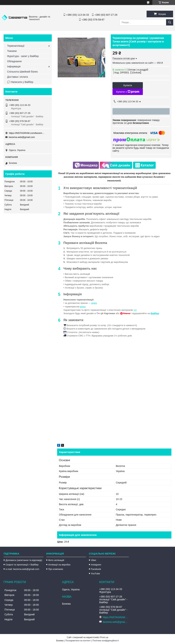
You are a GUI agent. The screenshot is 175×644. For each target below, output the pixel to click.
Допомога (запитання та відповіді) (24, 560)
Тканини (12, 51)
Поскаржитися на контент (78, 641)
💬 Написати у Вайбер (20, 82)
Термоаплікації (16, 46)
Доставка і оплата (17, 77)
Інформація (14, 66)
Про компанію (56, 569)
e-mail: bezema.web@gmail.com (22, 569)
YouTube (95, 574)
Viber (94, 560)
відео (94, 303)
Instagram (96, 565)
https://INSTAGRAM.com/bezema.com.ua (27, 133)
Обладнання (14, 61)
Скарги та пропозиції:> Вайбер (22, 565)
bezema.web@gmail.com (22, 137)
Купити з (128, 92)
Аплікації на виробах (59, 565)
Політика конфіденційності (106, 641)
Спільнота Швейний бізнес (22, 72)
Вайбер (155, 313)
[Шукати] (170, 22)
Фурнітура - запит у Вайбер (23, 56)
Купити (128, 85)
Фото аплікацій (56, 560)
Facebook (96, 569)
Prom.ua (104, 637)
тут (135, 310)
